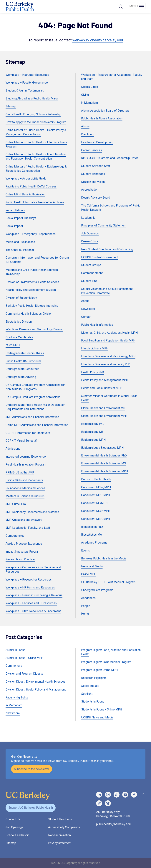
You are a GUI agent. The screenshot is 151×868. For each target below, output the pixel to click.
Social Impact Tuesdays (21, 218)
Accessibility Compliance (64, 827)
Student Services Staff (96, 166)
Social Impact (14, 226)
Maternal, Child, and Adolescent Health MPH (109, 333)
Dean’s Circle (90, 87)
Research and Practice (20, 559)
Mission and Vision (93, 182)
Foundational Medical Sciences (25, 488)
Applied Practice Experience (24, 544)
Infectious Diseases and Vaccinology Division (34, 329)
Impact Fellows (15, 210)
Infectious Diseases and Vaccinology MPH (108, 356)
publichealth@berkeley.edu (113, 824)
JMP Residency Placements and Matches (32, 512)
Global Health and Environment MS (103, 408)
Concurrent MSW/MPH (96, 487)
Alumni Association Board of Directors (105, 111)
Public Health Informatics (97, 325)
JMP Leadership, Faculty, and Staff (28, 528)
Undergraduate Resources (22, 369)
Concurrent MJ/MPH (94, 503)
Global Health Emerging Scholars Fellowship (33, 114)
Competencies (15, 536)
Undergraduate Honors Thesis (25, 353)
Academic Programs (94, 543)
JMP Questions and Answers (24, 520)
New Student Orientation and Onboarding (107, 249)
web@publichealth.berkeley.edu (98, 40)
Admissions (13, 449)
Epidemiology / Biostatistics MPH (102, 448)
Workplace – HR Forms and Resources (30, 587)
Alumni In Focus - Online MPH (24, 658)
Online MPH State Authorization (25, 194)
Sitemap (11, 106)
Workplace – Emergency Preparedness (31, 234)
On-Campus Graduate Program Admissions (33, 397)
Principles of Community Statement (104, 225)
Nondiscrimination (59, 835)
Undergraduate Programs (97, 590)
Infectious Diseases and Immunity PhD (106, 364)
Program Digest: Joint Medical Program (106, 662)
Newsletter (88, 309)
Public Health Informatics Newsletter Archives (35, 202)
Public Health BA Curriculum (23, 361)
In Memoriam (89, 103)
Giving (85, 95)
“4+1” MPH (13, 345)
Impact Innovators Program (23, 552)
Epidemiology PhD (93, 424)
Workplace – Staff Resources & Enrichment (33, 611)
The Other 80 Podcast (20, 250)
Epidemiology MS (92, 432)
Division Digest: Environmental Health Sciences (35, 682)
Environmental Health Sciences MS (103, 463)
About (85, 301)
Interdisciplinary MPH (95, 348)
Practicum (88, 134)
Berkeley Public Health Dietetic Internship (32, 306)
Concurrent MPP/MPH (96, 495)
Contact (86, 317)
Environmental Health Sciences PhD (104, 455)
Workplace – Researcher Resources (29, 579)
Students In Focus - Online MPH (102, 709)
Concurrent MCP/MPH (96, 511)
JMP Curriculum (16, 504)
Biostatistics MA (92, 535)
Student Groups (91, 265)
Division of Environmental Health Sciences (32, 282)
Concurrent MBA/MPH (96, 519)
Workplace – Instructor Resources (27, 75)
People (86, 606)
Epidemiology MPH (93, 440)
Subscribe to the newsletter (32, 769)
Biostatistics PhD (92, 527)
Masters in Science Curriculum (25, 496)
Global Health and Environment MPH (104, 416)
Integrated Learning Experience (26, 457)
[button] (121, 6)
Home (85, 614)
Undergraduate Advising (21, 377)
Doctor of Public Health (96, 479)
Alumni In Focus (15, 650)
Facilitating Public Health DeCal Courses (31, 186)
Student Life (89, 281)
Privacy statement (60, 843)
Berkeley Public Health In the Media (104, 558)
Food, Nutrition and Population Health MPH (108, 340)
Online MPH (89, 574)
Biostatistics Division (19, 322)
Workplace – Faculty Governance (27, 83)
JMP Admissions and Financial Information (32, 417)
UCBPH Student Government (100, 257)
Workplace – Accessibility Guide (26, 178)
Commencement (92, 273)
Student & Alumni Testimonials (25, 90)
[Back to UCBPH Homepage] (20, 6)
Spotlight (87, 694)
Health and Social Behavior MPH (102, 388)
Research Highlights (94, 678)
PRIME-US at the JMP (20, 472)
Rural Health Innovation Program (26, 465)
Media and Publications (20, 242)
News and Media (92, 566)
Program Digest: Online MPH (99, 670)
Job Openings (90, 233)
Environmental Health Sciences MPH (104, 471)
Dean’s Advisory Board (96, 198)
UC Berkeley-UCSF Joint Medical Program (108, 582)
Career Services (92, 150)
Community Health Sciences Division (29, 314)
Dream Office (90, 241)
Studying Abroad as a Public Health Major (32, 98)
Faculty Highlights (17, 697)
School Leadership (18, 835)
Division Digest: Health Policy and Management (36, 690)
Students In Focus (93, 702)
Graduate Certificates (19, 337)
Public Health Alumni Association (102, 118)
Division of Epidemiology (21, 298)
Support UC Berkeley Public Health (31, 808)
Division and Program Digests (24, 674)
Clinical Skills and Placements (24, 480)
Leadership (88, 218)
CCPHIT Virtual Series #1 (21, 441)
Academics (88, 598)
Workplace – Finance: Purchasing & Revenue (34, 595)
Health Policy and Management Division (31, 290)
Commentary (14, 666)
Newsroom (13, 713)
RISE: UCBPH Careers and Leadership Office (110, 158)
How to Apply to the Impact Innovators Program (36, 122)
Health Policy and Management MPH (105, 380)
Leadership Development (97, 142)
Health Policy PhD (93, 372)
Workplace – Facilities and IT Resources (31, 603)
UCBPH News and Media (97, 717)
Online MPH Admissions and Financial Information (37, 425)
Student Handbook (93, 174)
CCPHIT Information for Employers (28, 433)
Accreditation (90, 190)
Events (86, 550)
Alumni (85, 126)
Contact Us (13, 819)
